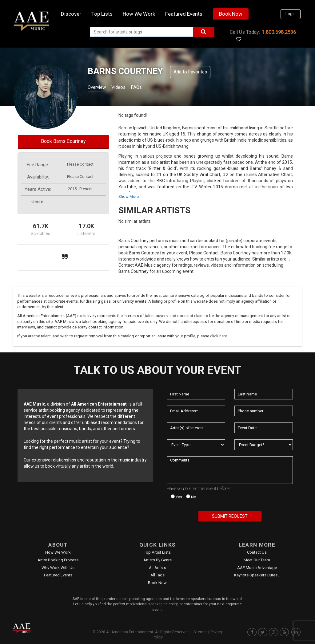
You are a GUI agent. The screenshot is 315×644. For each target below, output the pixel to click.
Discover (71, 14)
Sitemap (200, 632)
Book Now (231, 14)
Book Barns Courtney (63, 141)
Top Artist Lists (157, 552)
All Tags (157, 575)
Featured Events (184, 14)
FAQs (148, 88)
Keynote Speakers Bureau (257, 575)
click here (219, 336)
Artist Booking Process (58, 560)
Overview (99, 88)
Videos (126, 88)
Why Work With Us (58, 568)
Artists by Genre (157, 560)
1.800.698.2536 (279, 32)
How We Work (58, 552)
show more (129, 196)
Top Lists (102, 14)
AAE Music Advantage (257, 568)
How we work (139, 14)
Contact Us (257, 552)
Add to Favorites (190, 72)
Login (291, 14)
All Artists (157, 568)
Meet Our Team (257, 560)
